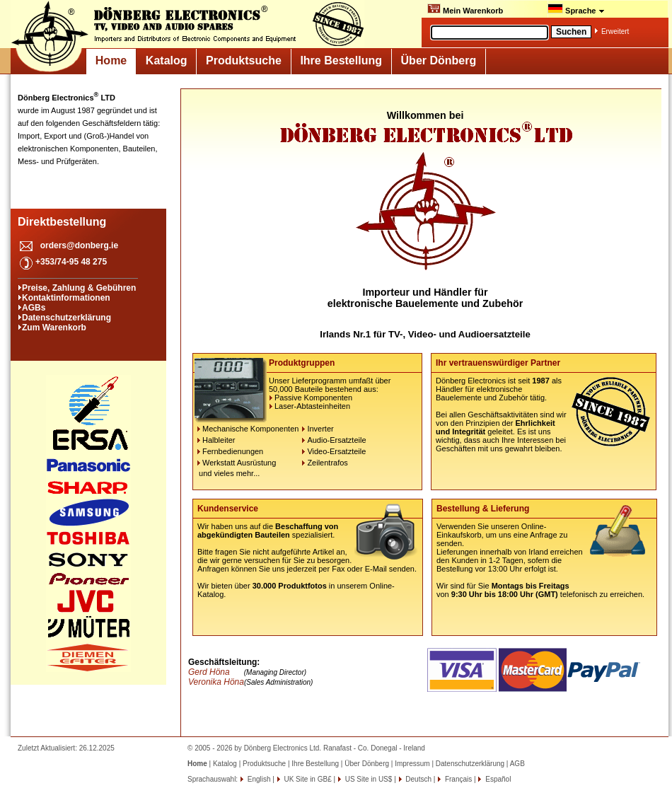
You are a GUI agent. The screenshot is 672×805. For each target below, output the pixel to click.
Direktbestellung (62, 222)
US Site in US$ (369, 779)
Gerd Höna (209, 672)
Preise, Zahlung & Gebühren (79, 288)
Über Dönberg (439, 60)
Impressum (412, 764)
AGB (517, 764)
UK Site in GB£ (308, 779)
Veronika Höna (216, 682)
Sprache (576, 9)
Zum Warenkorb (54, 328)
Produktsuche (244, 60)
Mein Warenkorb (465, 9)
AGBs (34, 308)
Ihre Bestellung (341, 60)
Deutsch (418, 779)
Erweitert (615, 31)
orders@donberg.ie (79, 245)
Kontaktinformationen (66, 298)
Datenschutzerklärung (66, 318)
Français (457, 779)
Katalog (167, 60)
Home (111, 60)
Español (497, 779)
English (258, 779)
